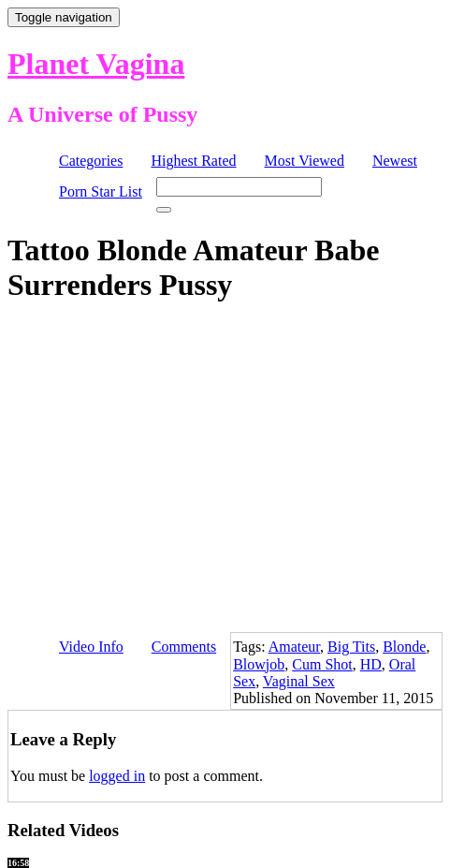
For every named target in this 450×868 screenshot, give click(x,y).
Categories (91, 161)
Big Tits (351, 647)
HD (371, 664)
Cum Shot (322, 664)
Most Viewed (305, 161)
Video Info (91, 647)
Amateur (294, 647)
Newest (395, 161)
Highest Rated (193, 161)
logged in (117, 776)
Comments (184, 647)
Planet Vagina (96, 64)
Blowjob (259, 664)
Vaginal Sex (299, 681)
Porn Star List (101, 191)
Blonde (404, 647)
